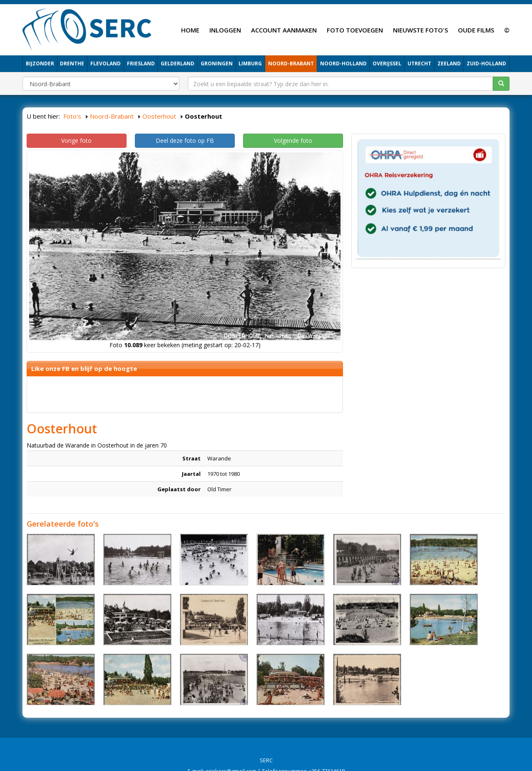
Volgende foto (293, 141)
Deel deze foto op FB (185, 141)
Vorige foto (76, 141)
